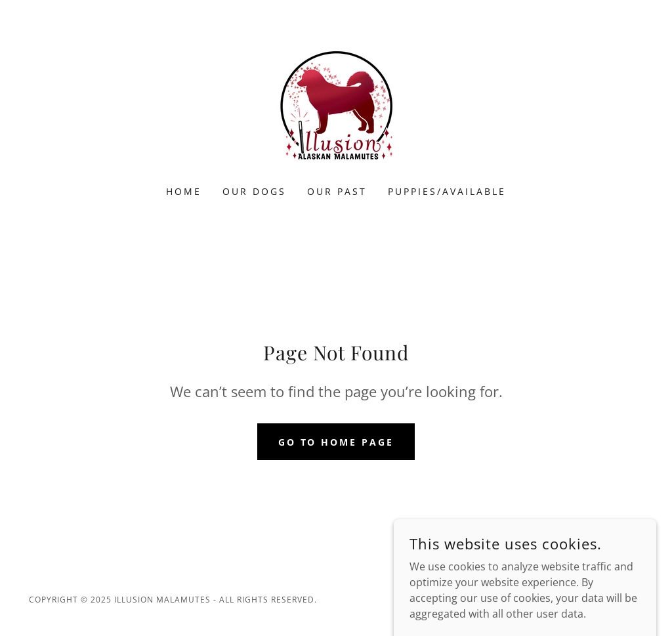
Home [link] (184, 191)
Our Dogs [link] (254, 191)
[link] (336, 101)
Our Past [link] (337, 191)
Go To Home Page (336, 442)
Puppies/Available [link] (447, 191)
